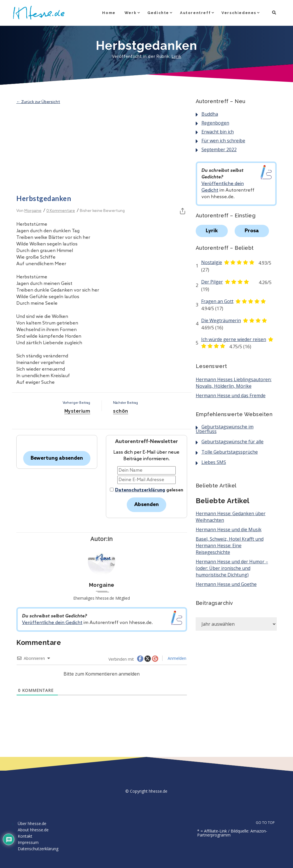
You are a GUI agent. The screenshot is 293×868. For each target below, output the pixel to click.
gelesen (146, 490)
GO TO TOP (268, 823)
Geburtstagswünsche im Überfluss (225, 429)
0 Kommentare (61, 211)
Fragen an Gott (217, 301)
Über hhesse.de (32, 823)
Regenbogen (215, 123)
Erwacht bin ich (218, 132)
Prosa (252, 231)
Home (109, 13)
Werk (130, 13)
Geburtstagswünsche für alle (232, 442)
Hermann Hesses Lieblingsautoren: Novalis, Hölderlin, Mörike (234, 383)
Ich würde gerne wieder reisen (234, 339)
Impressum (28, 842)
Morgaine (33, 211)
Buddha (210, 114)
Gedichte (158, 13)
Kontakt (25, 836)
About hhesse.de (33, 830)
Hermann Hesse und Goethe (226, 584)
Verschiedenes (239, 13)
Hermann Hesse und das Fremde (231, 395)
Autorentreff (195, 13)
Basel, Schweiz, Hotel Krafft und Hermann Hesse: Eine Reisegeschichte (230, 546)
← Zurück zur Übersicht (38, 102)
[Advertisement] (102, 149)
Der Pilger (212, 282)
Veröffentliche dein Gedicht (52, 623)
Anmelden (176, 658)
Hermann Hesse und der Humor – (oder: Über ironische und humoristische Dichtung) (232, 568)
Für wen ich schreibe (223, 141)
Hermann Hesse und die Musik (229, 530)
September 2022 (219, 149)
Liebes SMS (214, 462)
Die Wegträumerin (221, 320)
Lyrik (176, 56)
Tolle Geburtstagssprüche (230, 452)
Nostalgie (212, 262)
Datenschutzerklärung (140, 490)
